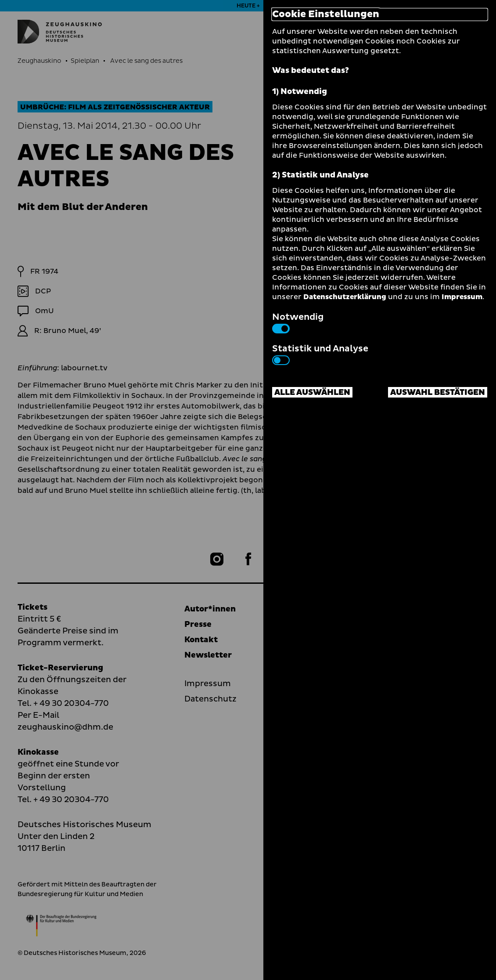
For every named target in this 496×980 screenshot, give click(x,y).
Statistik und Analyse (320, 354)
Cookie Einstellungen (326, 14)
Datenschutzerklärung (345, 297)
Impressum (462, 297)
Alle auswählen (312, 392)
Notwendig (298, 322)
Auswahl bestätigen (438, 392)
